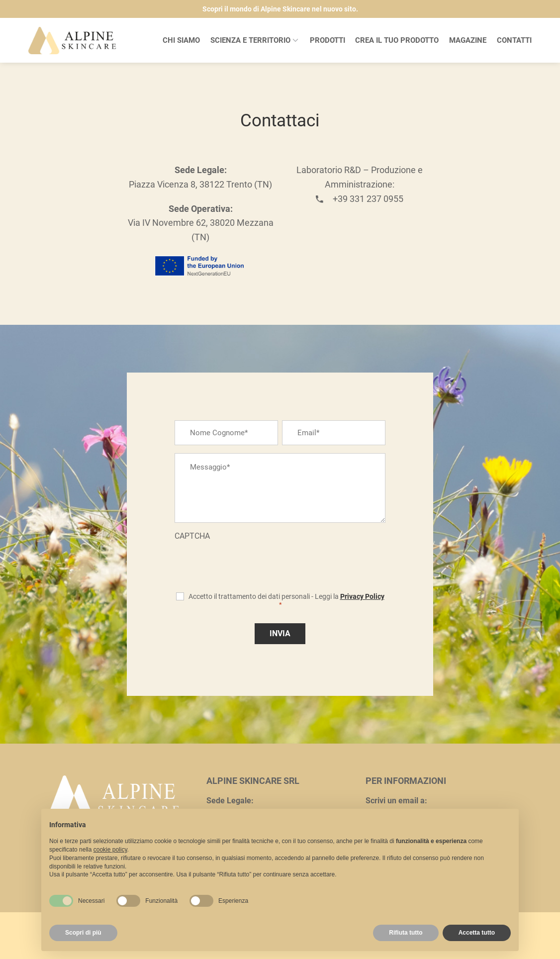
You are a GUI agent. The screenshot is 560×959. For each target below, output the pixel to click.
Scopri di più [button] (83, 933)
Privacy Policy (362, 596)
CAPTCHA (192, 536)
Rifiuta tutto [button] (406, 933)
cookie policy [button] (110, 850)
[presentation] (250, 564)
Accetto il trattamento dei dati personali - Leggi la (286, 600)
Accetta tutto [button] (477, 933)
